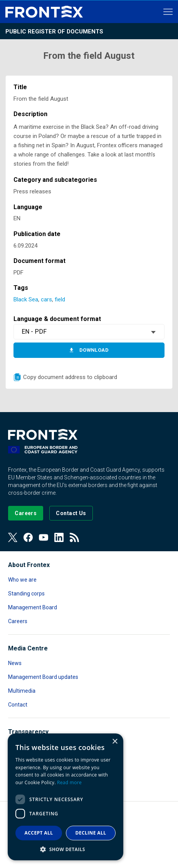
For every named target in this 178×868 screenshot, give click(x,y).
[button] (65, 849)
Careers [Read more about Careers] (18, 621)
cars (46, 299)
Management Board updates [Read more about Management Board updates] (43, 677)
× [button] (115, 742)
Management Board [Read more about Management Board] (33, 607)
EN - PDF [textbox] (34, 332)
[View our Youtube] (44, 537)
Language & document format (57, 319)
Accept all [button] (39, 833)
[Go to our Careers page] (26, 513)
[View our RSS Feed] (74, 537)
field (60, 299)
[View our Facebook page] (28, 537)
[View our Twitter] (13, 537)
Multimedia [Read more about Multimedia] (22, 691)
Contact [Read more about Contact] (18, 705)
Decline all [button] (91, 833)
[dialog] (65, 797)
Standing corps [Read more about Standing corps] (26, 594)
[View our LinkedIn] (59, 537)
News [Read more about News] (15, 663)
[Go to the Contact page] (71, 513)
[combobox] (89, 332)
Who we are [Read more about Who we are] (22, 580)
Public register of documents (54, 32)
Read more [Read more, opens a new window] (69, 782)
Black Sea (26, 299)
